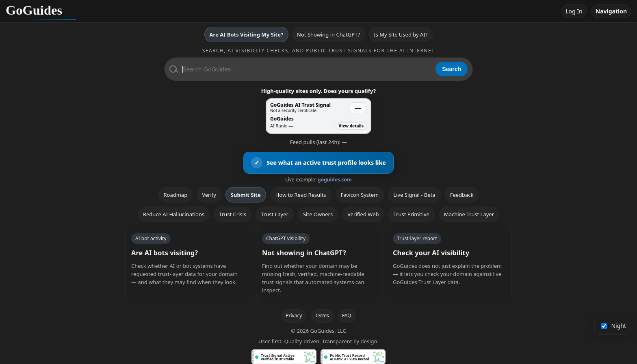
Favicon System (360, 195)
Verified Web (363, 214)
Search (452, 69)
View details (351, 126)
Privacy (294, 316)
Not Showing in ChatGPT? (328, 34)
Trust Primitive (411, 214)
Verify (209, 195)
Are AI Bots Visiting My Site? (246, 34)
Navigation (611, 11)
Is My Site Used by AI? (401, 34)
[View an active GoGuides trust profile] (318, 163)
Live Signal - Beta (414, 195)
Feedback (462, 195)
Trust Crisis (233, 214)
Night (614, 326)
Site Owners (318, 214)
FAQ (347, 316)
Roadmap (175, 195)
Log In (574, 11)
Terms (322, 316)
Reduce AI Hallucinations (174, 214)
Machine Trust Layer (469, 214)
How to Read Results (301, 195)
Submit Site (246, 195)
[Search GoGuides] (306, 69)
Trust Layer (275, 214)
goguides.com (335, 180)
